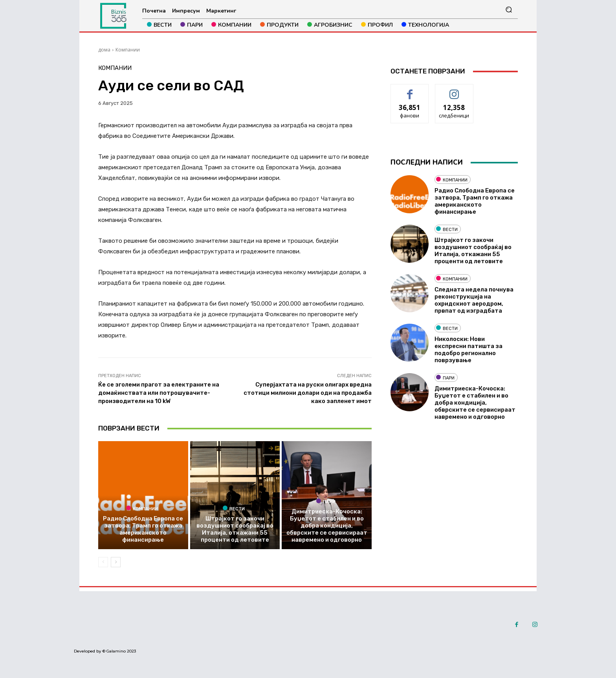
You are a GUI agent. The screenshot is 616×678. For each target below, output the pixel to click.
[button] (509, 10)
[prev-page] (103, 562)
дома (104, 50)
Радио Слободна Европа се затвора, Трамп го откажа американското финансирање (143, 529)
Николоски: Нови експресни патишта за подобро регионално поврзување (468, 350)
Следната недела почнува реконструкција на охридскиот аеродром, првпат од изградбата (474, 300)
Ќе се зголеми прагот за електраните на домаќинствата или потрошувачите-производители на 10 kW (159, 393)
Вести (234, 508)
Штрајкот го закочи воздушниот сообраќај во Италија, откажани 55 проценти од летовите (235, 529)
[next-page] (116, 562)
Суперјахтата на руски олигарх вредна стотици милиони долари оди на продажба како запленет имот (308, 393)
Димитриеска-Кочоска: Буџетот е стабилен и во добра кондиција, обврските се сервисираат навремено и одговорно (327, 526)
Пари (326, 501)
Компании (128, 50)
